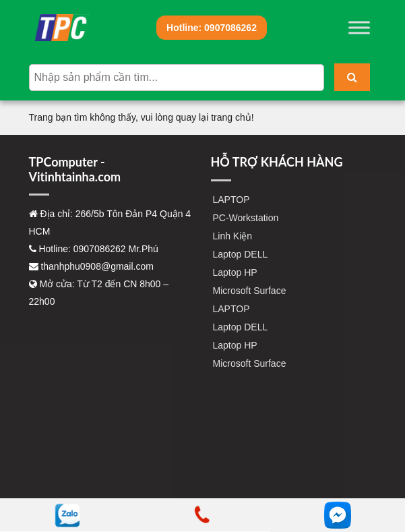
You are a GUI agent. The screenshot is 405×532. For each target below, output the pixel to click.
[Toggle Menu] (359, 27)
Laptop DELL (241, 254)
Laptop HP (235, 272)
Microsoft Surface (250, 291)
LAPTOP (231, 200)
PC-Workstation (246, 218)
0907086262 (212, 28)
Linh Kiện (233, 236)
